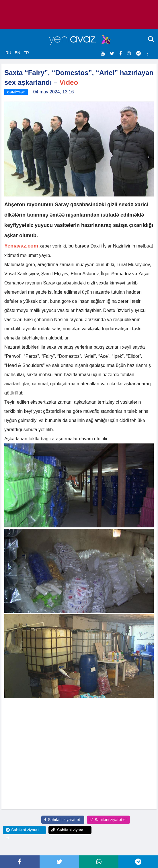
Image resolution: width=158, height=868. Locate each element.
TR (26, 53)
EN (17, 53)
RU (8, 53)
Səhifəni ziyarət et (62, 820)
